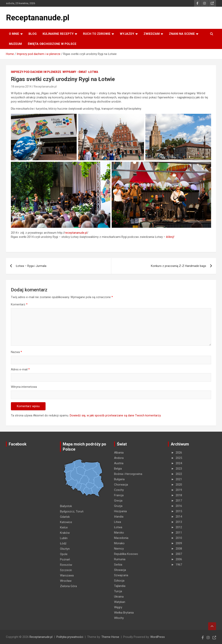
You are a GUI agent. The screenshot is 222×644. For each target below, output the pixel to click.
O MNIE (14, 34)
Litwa (118, 522)
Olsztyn (65, 549)
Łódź (63, 543)
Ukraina (119, 597)
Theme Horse (110, 637)
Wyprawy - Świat (75, 72)
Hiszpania (120, 511)
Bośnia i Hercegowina (128, 474)
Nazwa (16, 352)
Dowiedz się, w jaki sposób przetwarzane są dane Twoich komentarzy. (115, 415)
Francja (119, 495)
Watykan (120, 602)
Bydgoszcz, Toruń (72, 511)
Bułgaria (119, 479)
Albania (119, 453)
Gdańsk (65, 517)
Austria (119, 463)
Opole (64, 554)
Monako (119, 543)
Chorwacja (121, 485)
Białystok (66, 506)
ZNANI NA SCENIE (182, 34)
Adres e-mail (20, 369)
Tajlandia (120, 586)
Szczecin (66, 570)
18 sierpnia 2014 (21, 87)
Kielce (64, 527)
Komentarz (19, 304)
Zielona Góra (68, 586)
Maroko (119, 533)
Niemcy (119, 549)
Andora (119, 458)
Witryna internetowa (24, 387)
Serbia (118, 565)
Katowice (66, 522)
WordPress (158, 637)
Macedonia (121, 538)
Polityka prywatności (70, 637)
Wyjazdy (127, 34)
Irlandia (119, 517)
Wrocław (66, 581)
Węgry (118, 607)
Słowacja (120, 570)
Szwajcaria (121, 575)
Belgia (118, 469)
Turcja (118, 591)
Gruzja (118, 506)
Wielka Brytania (124, 613)
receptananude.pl (76, 233)
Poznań (65, 559)
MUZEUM (15, 44)
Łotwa (93, 72)
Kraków (65, 533)
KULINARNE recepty (58, 34)
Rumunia (120, 559)
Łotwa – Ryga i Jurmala (31, 266)
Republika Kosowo (126, 554)
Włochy (119, 618)
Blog (33, 34)
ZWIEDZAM (152, 34)
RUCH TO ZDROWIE (97, 34)
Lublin (64, 538)
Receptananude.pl (38, 18)
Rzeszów (66, 565)
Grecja (118, 501)
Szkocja (119, 581)
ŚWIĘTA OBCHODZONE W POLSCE (52, 44)
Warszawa (67, 575)
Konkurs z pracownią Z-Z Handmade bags (179, 266)
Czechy (119, 490)
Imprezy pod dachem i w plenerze (36, 72)
